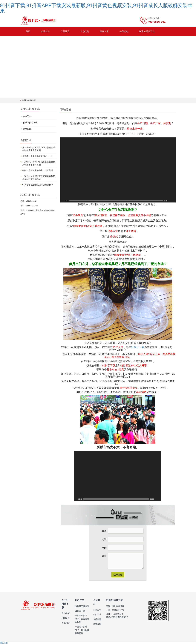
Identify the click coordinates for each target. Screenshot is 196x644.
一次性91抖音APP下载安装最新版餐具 (82, 630)
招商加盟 (104, 31)
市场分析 (65, 609)
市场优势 (85, 31)
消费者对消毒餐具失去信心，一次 (37, 156)
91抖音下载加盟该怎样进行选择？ (37, 184)
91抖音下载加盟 (82, 606)
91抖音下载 (138, 347)
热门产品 (79, 600)
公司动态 (124, 31)
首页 (28, 31)
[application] (118, 170)
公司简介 (45, 31)
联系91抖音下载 (147, 31)
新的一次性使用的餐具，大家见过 (37, 170)
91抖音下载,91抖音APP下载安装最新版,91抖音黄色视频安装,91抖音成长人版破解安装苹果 (96, 8)
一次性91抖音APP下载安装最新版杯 (82, 618)
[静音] (170, 200)
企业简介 (27, 116)
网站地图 (4, 643)
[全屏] (174, 200)
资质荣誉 (27, 129)
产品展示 (65, 31)
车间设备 (97, 606)
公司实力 (97, 600)
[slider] (116, 200)
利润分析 (65, 614)
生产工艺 (97, 610)
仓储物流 (97, 615)
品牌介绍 (97, 620)
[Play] (62, 200)
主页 (24, 100)
